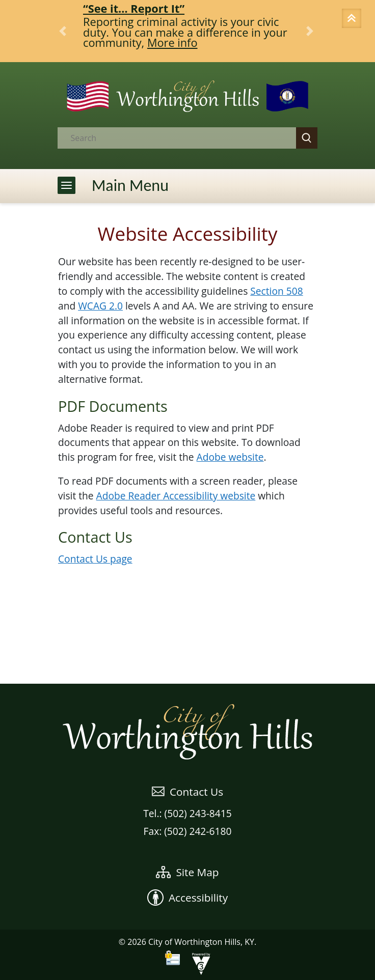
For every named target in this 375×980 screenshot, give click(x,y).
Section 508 (276, 291)
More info (172, 43)
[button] (353, 19)
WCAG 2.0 (100, 306)
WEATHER (187, 646)
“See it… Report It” (134, 8)
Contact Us (187, 792)
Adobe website (230, 457)
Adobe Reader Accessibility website (176, 496)
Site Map (187, 872)
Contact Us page (95, 559)
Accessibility (187, 898)
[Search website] (168, 138)
